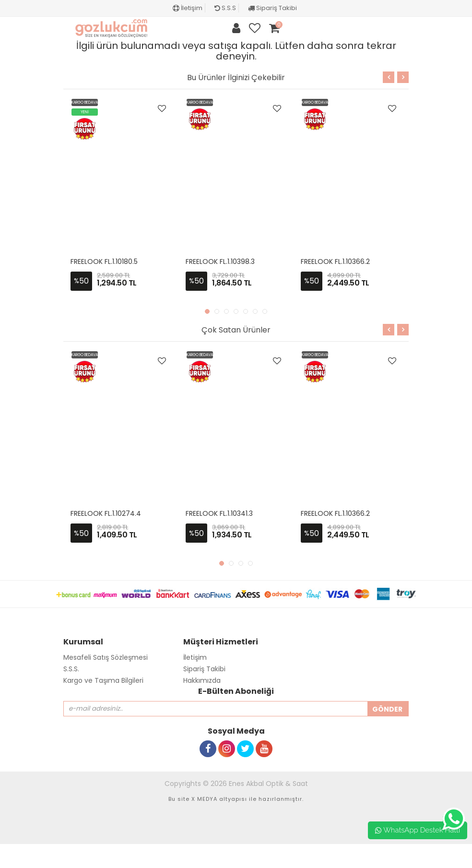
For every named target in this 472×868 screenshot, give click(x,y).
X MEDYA (204, 799)
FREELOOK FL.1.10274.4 (106, 513)
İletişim (188, 8)
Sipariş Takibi (272, 8)
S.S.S (225, 8)
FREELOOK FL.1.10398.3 (220, 262)
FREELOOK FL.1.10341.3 (219, 513)
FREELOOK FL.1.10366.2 (335, 262)
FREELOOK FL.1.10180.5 (104, 262)
